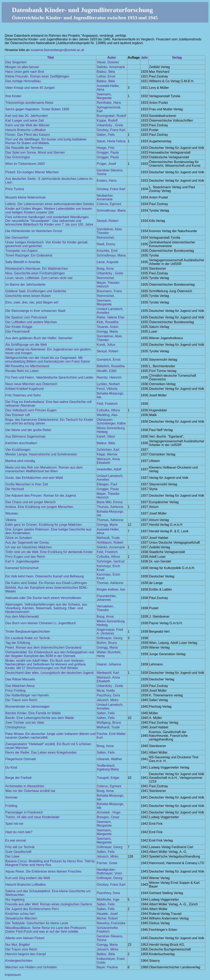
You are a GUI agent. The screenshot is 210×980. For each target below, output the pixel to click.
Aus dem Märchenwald (22, 617)
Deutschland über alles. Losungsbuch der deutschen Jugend (49, 673)
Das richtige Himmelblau (23, 81)
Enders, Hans (107, 181)
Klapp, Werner (107, 454)
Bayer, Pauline (107, 967)
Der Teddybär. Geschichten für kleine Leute (37, 923)
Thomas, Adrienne (110, 507)
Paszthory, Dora (108, 695)
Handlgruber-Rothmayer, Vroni (109, 871)
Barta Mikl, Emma (110, 502)
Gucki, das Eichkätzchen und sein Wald (34, 478)
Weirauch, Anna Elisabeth (108, 461)
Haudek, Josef (107, 914)
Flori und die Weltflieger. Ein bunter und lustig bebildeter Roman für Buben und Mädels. (46, 141)
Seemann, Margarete (104, 96)
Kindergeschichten (19, 961)
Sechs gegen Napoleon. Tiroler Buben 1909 (37, 109)
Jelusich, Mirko (107, 700)
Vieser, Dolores (108, 62)
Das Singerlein (16, 62)
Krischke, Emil (107, 251)
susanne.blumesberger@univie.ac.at (57, 50)
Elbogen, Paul (107, 484)
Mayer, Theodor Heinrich (108, 285)
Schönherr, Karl (108, 450)
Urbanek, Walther (109, 759)
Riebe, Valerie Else (110, 317)
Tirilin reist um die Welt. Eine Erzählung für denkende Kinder (49, 552)
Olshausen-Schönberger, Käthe (111, 422)
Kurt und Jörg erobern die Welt (28, 878)
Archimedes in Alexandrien (25, 786)
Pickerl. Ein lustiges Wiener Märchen (32, 172)
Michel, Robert (107, 918)
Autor (112, 58)
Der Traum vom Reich (21, 700)
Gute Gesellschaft (18, 852)
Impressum (13, 975)
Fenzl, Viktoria (107, 389)
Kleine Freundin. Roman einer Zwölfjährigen (37, 76)
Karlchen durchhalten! (21, 443)
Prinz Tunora (15, 189)
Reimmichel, (106, 238)
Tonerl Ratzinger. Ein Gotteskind (29, 255)
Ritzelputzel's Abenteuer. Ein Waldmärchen (37, 269)
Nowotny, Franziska (111, 923)
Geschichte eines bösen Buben (28, 296)
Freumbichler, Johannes (107, 598)
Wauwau (12, 513)
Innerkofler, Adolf (109, 469)
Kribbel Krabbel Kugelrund (25, 389)
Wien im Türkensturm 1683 (25, 164)
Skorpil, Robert (107, 221)
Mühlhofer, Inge (108, 900)
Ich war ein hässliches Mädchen (29, 547)
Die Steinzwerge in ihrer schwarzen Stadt (35, 311)
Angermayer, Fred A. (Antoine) (110, 631)
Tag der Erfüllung (18, 643)
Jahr (144, 58)
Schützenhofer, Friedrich (108, 930)
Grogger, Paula (108, 152)
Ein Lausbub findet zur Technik (28, 638)
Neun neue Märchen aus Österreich (31, 384)
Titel (51, 58)
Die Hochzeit (15, 489)
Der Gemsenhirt (17, 238)
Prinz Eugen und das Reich (25, 557)
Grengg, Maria (107, 331)
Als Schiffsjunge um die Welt (26, 345)
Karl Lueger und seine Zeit (25, 120)
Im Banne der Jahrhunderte (25, 285)
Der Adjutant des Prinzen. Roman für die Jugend (41, 496)
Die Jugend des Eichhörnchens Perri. (32, 909)
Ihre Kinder (13, 96)
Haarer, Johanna (109, 664)
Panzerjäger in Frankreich (24, 812)
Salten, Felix (106, 135)
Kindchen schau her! (20, 914)
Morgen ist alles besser (22, 67)
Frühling (11, 806)
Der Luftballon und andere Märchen (31, 322)
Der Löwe (12, 856)
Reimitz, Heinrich (109, 377)
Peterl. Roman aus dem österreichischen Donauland (43, 647)
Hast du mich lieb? (19, 832)
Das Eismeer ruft (18, 415)
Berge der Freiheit (18, 778)
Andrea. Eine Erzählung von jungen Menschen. (40, 507)
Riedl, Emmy (106, 244)
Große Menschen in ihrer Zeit (27, 484)
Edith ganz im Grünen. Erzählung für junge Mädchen (44, 525)
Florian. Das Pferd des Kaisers (28, 135)
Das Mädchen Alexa (20, 686)
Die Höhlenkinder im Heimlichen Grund (34, 231)
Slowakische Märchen (21, 918)
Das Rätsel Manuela (20, 679)
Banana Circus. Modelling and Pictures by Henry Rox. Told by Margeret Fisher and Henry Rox (50, 863)
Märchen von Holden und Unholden (31, 967)
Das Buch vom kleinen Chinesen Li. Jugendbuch (41, 623)
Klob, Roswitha (108, 322)
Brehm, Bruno (107, 643)
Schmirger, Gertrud (110, 561)
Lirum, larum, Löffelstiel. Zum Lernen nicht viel (39, 278)
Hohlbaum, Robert (110, 542)
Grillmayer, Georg (109, 638)
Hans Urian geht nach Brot (25, 72)
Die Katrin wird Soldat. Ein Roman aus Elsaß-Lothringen (46, 583)
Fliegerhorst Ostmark (21, 759)
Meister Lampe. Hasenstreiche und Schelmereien (41, 454)
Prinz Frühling (15, 691)
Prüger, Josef (106, 164)
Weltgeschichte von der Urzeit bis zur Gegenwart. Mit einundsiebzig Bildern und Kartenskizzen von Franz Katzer (48, 360)
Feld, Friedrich (107, 404)
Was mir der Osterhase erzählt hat (30, 791)
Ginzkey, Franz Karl (111, 130)
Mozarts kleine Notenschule (26, 197)
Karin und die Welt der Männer (28, 125)
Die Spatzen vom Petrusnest (26, 317)
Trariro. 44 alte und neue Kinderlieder (32, 817)
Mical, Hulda (106, 691)
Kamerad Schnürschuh (22, 568)
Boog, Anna (105, 269)
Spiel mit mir (14, 824)
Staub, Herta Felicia (111, 141)
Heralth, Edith (107, 371)
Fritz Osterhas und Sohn (23, 395)
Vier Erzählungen (18, 450)
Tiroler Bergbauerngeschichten (28, 631)
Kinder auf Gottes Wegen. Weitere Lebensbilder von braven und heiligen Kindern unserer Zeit (49, 210)
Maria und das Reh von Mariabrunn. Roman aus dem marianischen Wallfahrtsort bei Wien (44, 469)
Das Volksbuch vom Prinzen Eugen (31, 410)
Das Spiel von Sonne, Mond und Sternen (35, 152)
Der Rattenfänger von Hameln (27, 695)
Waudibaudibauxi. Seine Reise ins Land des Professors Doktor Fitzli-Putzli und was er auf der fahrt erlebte (46, 930)
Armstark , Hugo (108, 812)
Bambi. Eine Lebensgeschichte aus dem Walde (40, 718)
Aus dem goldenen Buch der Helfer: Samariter (39, 338)
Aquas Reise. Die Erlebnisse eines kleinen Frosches (43, 871)
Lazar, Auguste (107, 262)
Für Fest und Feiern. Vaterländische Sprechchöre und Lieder (49, 377)
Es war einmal (16, 840)
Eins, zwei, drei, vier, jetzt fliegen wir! (32, 302)
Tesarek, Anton (107, 327)
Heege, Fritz (106, 148)
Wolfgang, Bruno (109, 723)
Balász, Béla (106, 72)
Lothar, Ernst (106, 76)
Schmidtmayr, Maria (111, 210)
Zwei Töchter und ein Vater (25, 723)
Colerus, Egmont (109, 204)
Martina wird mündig (20, 461)
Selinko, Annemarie (111, 67)
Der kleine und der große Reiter (28, 430)
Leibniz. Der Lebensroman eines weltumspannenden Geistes (50, 204)
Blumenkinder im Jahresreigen (27, 707)
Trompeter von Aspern (22, 251)
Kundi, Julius (106, 345)
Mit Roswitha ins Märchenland (27, 366)
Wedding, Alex (107, 415)
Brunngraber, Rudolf (111, 116)
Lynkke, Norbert (108, 384)
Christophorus (16, 727)
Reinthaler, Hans (109, 103)
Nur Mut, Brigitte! (18, 945)
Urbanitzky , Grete (110, 125)
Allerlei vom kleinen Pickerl (25, 938)
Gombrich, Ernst (108, 360)
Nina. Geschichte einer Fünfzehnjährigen (35, 273)
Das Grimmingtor (18, 157)
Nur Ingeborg (15, 900)
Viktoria (11, 520)
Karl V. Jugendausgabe (22, 561)
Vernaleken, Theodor (105, 608)
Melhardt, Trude (108, 538)
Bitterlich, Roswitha (111, 366)
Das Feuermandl (17, 331)
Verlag (177, 58)
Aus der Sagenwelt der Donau (27, 542)
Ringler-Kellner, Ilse (111, 589)
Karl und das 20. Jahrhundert (26, 116)
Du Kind (11, 767)
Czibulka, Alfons (108, 410)
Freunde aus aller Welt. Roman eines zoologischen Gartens (49, 904)
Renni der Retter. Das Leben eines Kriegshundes (41, 752)
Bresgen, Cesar (108, 817)
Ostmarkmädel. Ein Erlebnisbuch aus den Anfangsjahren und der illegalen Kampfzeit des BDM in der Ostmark (50, 654)
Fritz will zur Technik (20, 847)
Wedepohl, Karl (108, 673)
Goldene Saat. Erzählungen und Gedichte (36, 291)
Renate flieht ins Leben (22, 371)
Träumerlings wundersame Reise (29, 103)
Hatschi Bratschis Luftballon (26, 130)
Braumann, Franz (109, 291)
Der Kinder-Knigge (19, 327)
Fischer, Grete (107, 863)
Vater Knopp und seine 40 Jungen (30, 88)
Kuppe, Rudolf (107, 120)
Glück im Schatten (19, 538)
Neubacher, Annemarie (105, 197)
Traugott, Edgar (108, 778)
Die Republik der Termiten (24, 148)
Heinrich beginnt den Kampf (26, 954)
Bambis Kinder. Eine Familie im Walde (33, 713)
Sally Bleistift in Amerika (23, 262)
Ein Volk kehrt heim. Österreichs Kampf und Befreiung (45, 576)
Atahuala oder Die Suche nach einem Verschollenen (43, 598)
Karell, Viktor (106, 436)
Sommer (11, 797)
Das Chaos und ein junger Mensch (30, 502)
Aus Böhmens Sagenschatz (26, 436)
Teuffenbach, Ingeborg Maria (108, 767)
